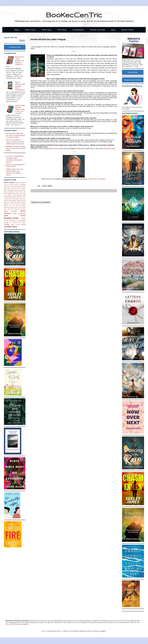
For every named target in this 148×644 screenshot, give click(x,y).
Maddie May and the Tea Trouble (17, 193)
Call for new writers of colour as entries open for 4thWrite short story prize (15, 142)
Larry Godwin (19, 192)
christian (6, 221)
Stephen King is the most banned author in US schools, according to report (15, 172)
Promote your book (97, 30)
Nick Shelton (8, 195)
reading (7, 224)
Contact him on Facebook (97, 179)
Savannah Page (12, 200)
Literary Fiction (127, 30)
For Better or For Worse (10, 187)
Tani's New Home (15, 204)
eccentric (12, 221)
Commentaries (78, 30)
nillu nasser (22, 223)
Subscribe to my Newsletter (41, 202)
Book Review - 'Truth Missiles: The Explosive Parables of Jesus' (16, 62)
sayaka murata (15, 224)
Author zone (46, 30)
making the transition (11, 223)
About (113, 30)
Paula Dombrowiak (14, 197)
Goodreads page (109, 148)
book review (15, 216)
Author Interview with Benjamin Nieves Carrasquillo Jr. (20, 86)
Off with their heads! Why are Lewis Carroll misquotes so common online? (16, 135)
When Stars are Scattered (18, 209)
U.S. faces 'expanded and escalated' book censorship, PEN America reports (15, 159)
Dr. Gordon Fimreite (13, 185)
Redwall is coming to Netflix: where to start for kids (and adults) (16, 148)
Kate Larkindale (21, 190)
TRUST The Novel (16, 202)
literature (23, 221)
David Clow (18, 183)
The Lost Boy (13, 206)
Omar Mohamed (17, 195)
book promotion (19, 213)
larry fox (17, 221)
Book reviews (30, 30)
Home (17, 30)
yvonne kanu (11, 227)
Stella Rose (19, 200)
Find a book (62, 30)
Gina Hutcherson (21, 187)
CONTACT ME (15, 47)
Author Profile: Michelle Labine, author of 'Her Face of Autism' (20, 109)
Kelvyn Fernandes (9, 192)
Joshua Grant (14, 190)
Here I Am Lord (8, 188)
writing (23, 224)
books (23, 218)
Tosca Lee (21, 207)
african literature (10, 211)
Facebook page (57, 148)
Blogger (103, 631)
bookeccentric (11, 218)
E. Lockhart (22, 185)
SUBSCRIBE (133, 72)
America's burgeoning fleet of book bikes (15, 166)
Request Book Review (133, 80)
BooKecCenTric (74, 15)
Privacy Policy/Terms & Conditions (17, 624)
